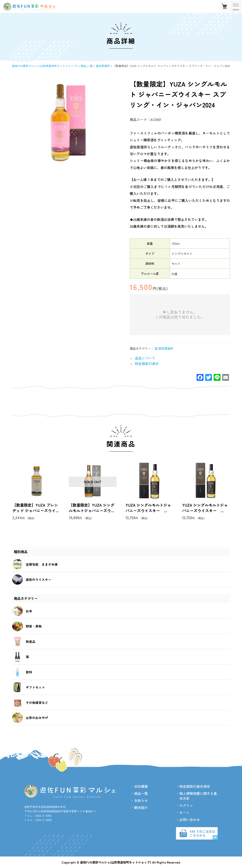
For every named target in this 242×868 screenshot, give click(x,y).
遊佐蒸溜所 (166, 348)
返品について (145, 358)
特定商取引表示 (147, 364)
